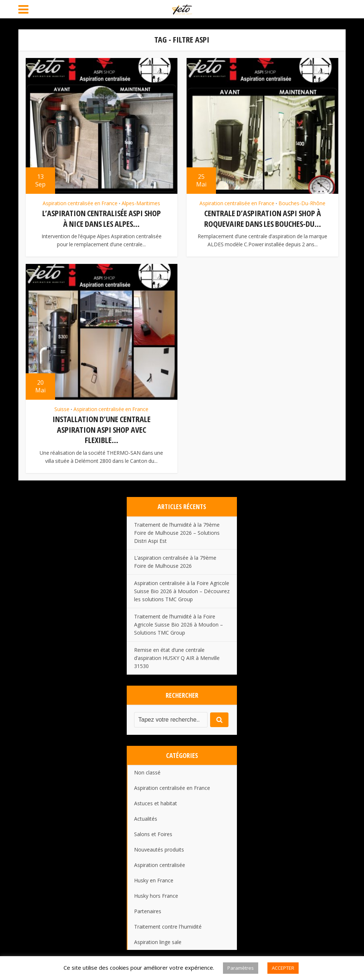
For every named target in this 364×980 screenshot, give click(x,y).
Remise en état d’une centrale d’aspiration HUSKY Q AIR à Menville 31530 (177, 656)
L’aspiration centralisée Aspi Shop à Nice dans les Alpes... (102, 218)
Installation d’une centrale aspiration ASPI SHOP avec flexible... (102, 429)
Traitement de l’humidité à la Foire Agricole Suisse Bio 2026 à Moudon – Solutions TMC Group (179, 623)
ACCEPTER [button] (283, 968)
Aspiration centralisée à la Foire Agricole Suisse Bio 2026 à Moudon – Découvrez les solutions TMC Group (182, 590)
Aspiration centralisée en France (80, 203)
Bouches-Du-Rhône (302, 203)
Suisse (62, 409)
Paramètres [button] (241, 968)
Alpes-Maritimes (141, 203)
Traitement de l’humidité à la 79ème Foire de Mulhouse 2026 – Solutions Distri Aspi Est (177, 531)
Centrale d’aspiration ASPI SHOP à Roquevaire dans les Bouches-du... (263, 218)
